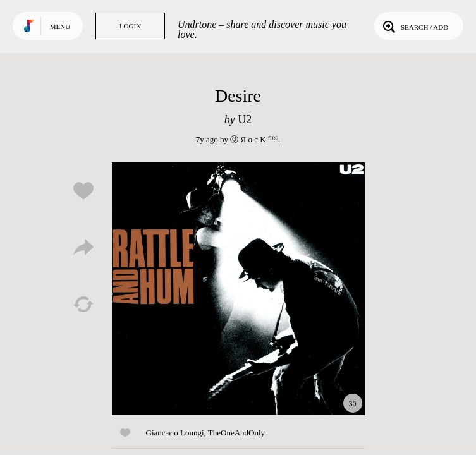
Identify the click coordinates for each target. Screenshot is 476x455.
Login (130, 26)
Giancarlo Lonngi (175, 433)
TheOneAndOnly (236, 433)
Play (238, 289)
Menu (60, 27)
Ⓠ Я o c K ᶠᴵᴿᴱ (254, 139)
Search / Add (414, 26)
